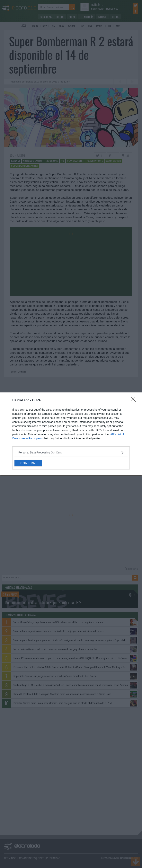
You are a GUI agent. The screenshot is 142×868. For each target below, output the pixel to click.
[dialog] (71, 434)
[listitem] (71, 453)
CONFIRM (28, 463)
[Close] (134, 400)
